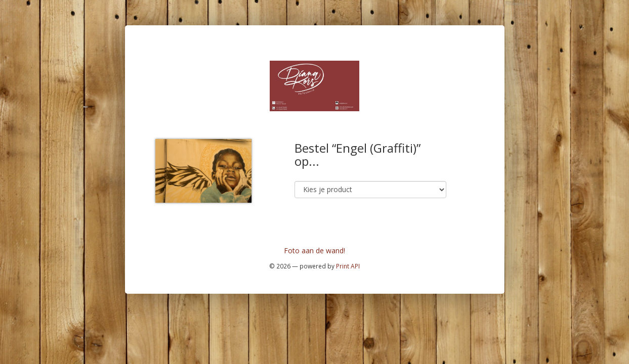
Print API (348, 266)
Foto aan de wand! (314, 251)
